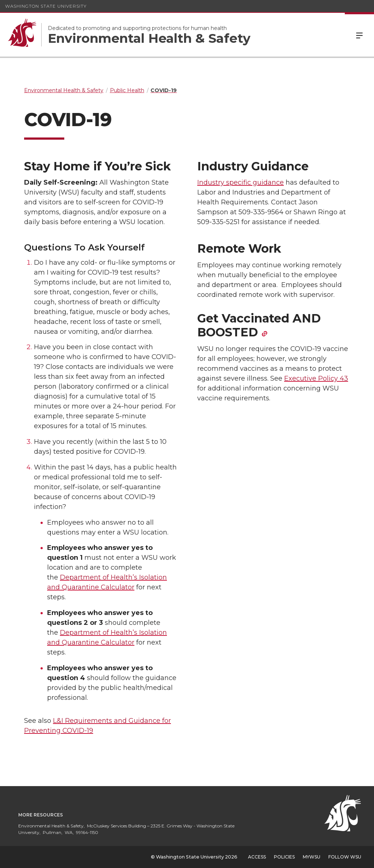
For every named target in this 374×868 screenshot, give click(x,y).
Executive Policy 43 (316, 378)
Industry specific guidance (241, 182)
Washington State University (46, 6)
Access (257, 857)
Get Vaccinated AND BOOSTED (259, 325)
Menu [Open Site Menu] (359, 35)
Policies (284, 857)
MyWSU (312, 857)
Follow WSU (345, 857)
